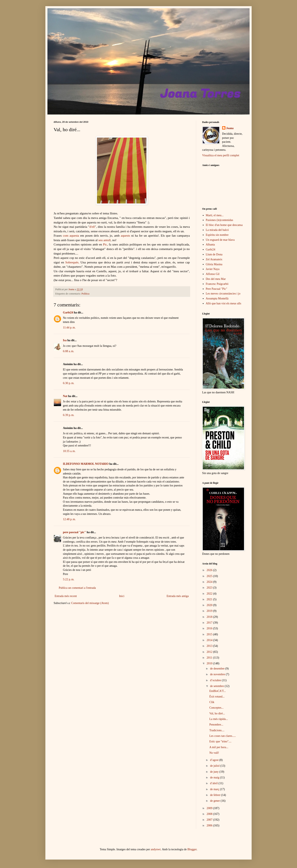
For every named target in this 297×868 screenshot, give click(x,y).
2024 (210, 582)
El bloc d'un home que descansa (224, 225)
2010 (210, 663)
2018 (210, 617)
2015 (210, 634)
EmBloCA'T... (218, 691)
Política (85, 294)
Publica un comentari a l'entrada (77, 588)
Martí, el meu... (215, 215)
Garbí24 (68, 313)
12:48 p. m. (69, 519)
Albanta (210, 245)
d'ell (92, 227)
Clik (212, 702)
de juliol (215, 766)
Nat (65, 396)
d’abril (214, 783)
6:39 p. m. (69, 415)
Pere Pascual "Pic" (217, 289)
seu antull (104, 240)
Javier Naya (213, 269)
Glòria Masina (214, 264)
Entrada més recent (66, 596)
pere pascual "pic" (74, 532)
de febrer (216, 795)
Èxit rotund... (217, 697)
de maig (215, 777)
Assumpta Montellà (217, 298)
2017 (210, 623)
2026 (210, 570)
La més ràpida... (219, 719)
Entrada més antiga (178, 596)
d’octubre (216, 680)
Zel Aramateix (214, 259)
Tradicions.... (217, 730)
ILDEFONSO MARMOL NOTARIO (86, 464)
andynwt (156, 849)
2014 (210, 640)
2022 (210, 594)
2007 (210, 820)
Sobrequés (72, 262)
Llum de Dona (214, 254)
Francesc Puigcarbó (217, 284)
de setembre (217, 686)
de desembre (218, 669)
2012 (210, 652)
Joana (230, 128)
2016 (210, 628)
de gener (215, 801)
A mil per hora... (219, 747)
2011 (210, 658)
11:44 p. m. (69, 328)
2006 (210, 825)
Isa (65, 340)
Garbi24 (211, 249)
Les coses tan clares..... (223, 736)
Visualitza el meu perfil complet (221, 155)
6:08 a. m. (68, 351)
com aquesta (71, 235)
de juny (215, 772)
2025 (210, 576)
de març (215, 789)
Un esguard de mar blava (220, 240)
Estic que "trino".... (220, 741)
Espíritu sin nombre (217, 235)
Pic (105, 244)
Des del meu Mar (216, 279)
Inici (122, 596)
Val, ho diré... (217, 713)
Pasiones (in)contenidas (220, 220)
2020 (210, 605)
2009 (210, 808)
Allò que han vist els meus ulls (224, 303)
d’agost (215, 760)
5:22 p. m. (69, 579)
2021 (210, 599)
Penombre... (216, 725)
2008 (210, 814)
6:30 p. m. (69, 383)
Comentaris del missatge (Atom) (90, 603)
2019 (210, 611)
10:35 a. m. (69, 451)
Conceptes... (216, 708)
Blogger (192, 849)
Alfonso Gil (213, 274)
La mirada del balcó (217, 230)
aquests (126, 235)
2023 (210, 588)
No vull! (214, 753)
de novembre (218, 674)
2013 (210, 646)
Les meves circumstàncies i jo (223, 294)
